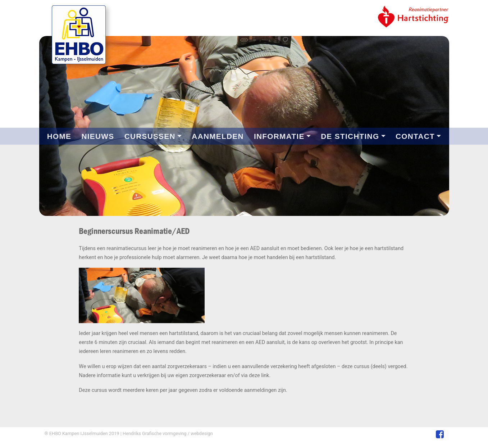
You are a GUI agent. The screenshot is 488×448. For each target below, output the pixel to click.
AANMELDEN (218, 136)
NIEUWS (98, 136)
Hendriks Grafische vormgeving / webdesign (167, 433)
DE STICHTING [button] (350, 136)
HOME (59, 136)
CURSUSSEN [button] (150, 136)
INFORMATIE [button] (279, 136)
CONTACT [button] (415, 136)
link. (266, 375)
